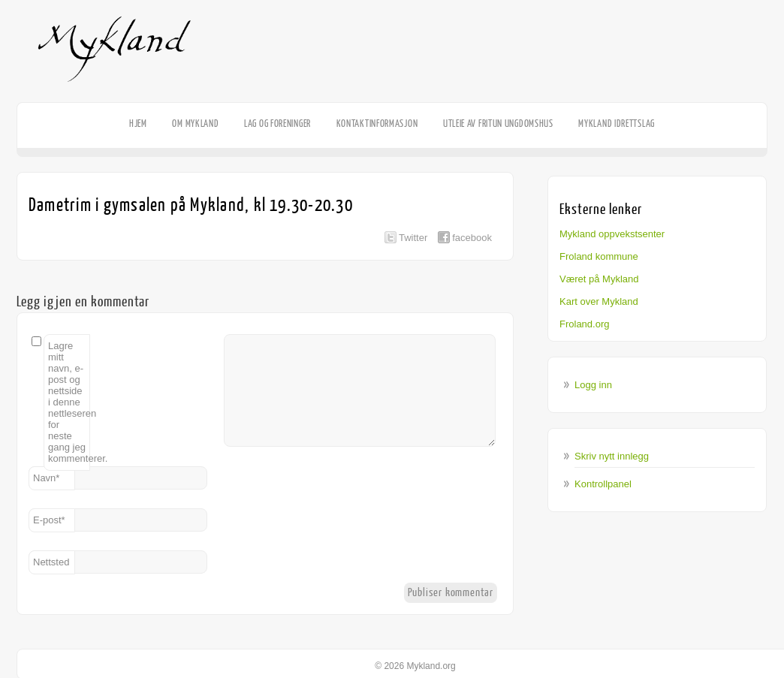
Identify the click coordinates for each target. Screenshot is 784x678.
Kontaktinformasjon (377, 124)
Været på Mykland (599, 279)
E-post (49, 520)
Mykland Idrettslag (617, 124)
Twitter (413, 238)
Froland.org (584, 324)
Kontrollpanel (603, 484)
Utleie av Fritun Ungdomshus (498, 124)
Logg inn (593, 385)
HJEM (138, 124)
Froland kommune (599, 256)
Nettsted (51, 562)
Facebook (761, 102)
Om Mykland (195, 124)
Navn (46, 478)
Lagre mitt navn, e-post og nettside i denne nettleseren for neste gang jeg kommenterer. (69, 402)
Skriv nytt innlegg (612, 456)
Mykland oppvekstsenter (612, 234)
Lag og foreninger (277, 124)
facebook (472, 238)
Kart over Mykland (599, 301)
